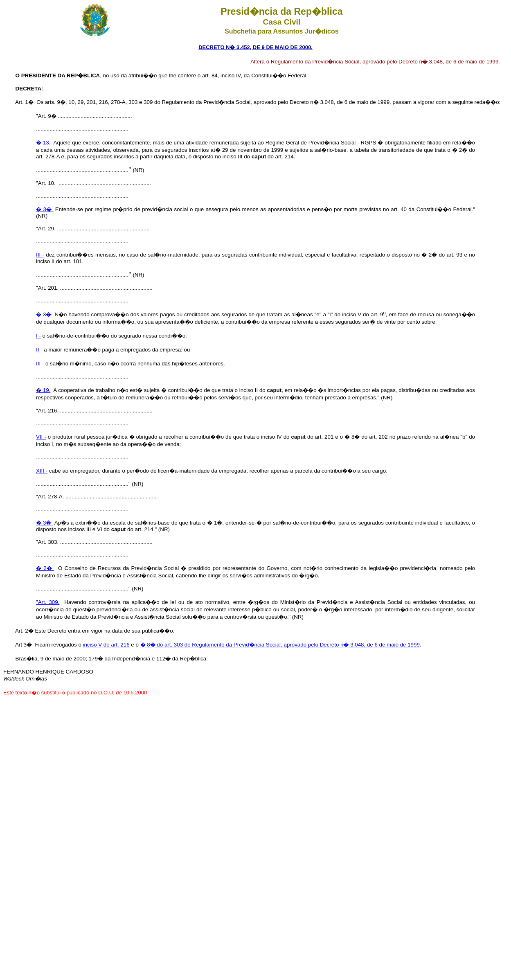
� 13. (43, 143)
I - (38, 336)
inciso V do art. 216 (106, 645)
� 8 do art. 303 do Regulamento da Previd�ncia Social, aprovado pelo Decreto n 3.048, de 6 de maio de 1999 (280, 645)
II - (39, 350)
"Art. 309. (48, 602)
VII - (41, 437)
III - (40, 255)
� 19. (43, 390)
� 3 (45, 209)
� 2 (45, 568)
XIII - (42, 471)
